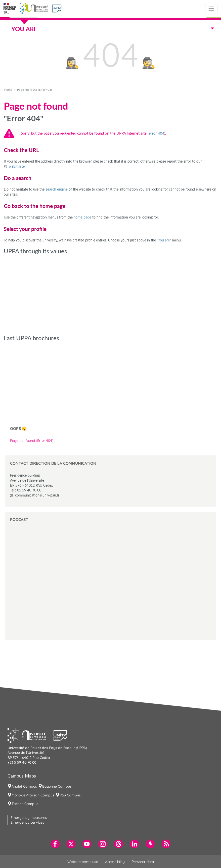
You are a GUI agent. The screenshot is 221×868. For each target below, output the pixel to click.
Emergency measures (29, 818)
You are (164, 240)
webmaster (17, 166)
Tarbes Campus (25, 804)
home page (82, 217)
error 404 (156, 133)
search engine (57, 189)
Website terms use (83, 862)
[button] (57, 8)
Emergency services (27, 822)
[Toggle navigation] (211, 8)
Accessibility (115, 862)
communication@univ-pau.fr (37, 495)
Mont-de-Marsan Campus (33, 795)
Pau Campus (70, 795)
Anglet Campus (24, 786)
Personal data (143, 862)
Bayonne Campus (57, 786)
